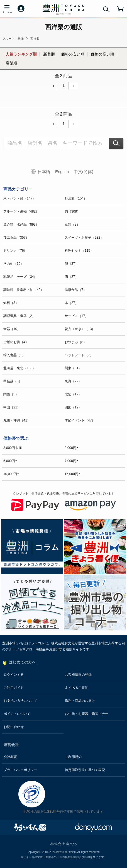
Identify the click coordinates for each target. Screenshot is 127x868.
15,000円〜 (73, 474)
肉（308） (72, 211)
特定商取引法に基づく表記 (85, 770)
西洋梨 (35, 39)
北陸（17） (73, 394)
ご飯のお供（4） (16, 342)
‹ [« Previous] (53, 86)
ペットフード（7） (79, 355)
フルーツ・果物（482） (21, 211)
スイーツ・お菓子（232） (84, 238)
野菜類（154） (76, 198)
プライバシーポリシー (20, 770)
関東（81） (73, 368)
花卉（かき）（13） (80, 329)
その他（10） (14, 264)
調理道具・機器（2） (19, 316)
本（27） (71, 303)
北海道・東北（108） (19, 368)
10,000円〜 (12, 474)
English (62, 172)
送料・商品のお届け (80, 701)
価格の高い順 (102, 54)
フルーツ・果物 (13, 39)
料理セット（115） (79, 251)
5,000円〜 (11, 461)
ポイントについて (17, 714)
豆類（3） (72, 225)
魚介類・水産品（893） (21, 225)
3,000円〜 (72, 448)
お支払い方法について (20, 701)
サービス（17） (76, 316)
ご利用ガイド (14, 688)
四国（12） (73, 407)
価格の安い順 (73, 54)
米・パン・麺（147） (19, 198)
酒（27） (71, 277)
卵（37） (71, 264)
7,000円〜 (72, 461)
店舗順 (11, 63)
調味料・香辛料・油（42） (24, 290)
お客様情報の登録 (78, 675)
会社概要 (10, 757)
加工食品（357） (16, 238)
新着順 (49, 54)
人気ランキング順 (21, 54)
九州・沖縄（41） (17, 420)
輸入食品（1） (14, 355)
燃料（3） (11, 303)
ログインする (14, 675)
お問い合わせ (14, 727)
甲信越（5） (13, 381)
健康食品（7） (76, 290)
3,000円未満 (13, 448)
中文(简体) (84, 172)
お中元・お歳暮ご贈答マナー (87, 714)
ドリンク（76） (15, 251)
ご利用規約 (73, 757)
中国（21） (12, 407)
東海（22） (73, 381)
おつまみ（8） (76, 342)
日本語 (44, 172)
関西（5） (11, 394)
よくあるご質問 (77, 688)
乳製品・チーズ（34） (20, 277)
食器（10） (12, 329)
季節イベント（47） (80, 420)
